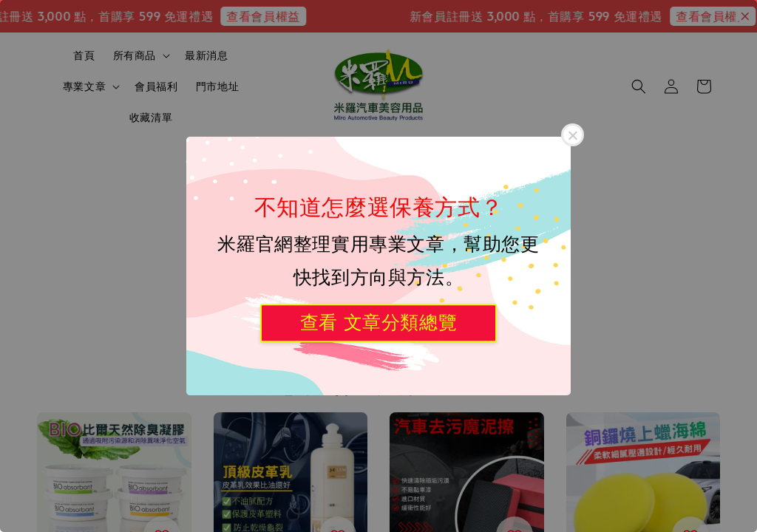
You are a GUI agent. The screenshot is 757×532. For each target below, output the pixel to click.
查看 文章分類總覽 (378, 322)
